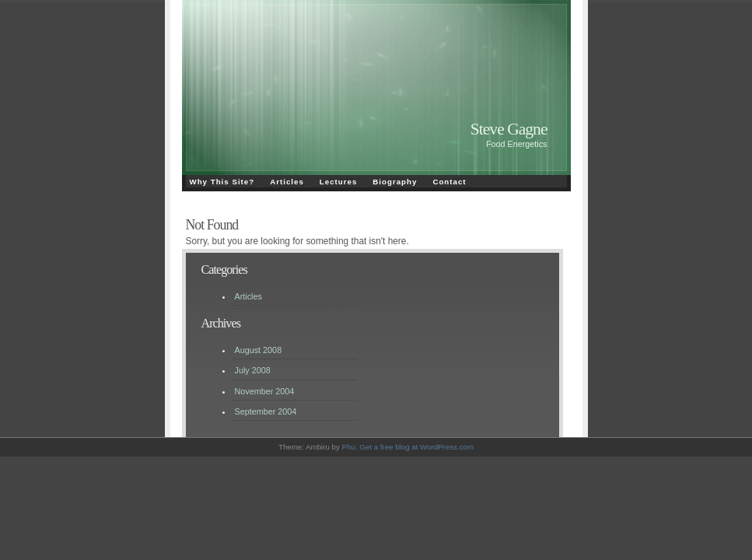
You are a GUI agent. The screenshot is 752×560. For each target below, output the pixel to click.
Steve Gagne (509, 129)
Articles (287, 182)
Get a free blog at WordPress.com (416, 447)
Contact (449, 182)
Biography (395, 182)
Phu (349, 447)
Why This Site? (222, 182)
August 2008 (259, 350)
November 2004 (265, 391)
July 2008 (253, 370)
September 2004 (266, 411)
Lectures (339, 182)
